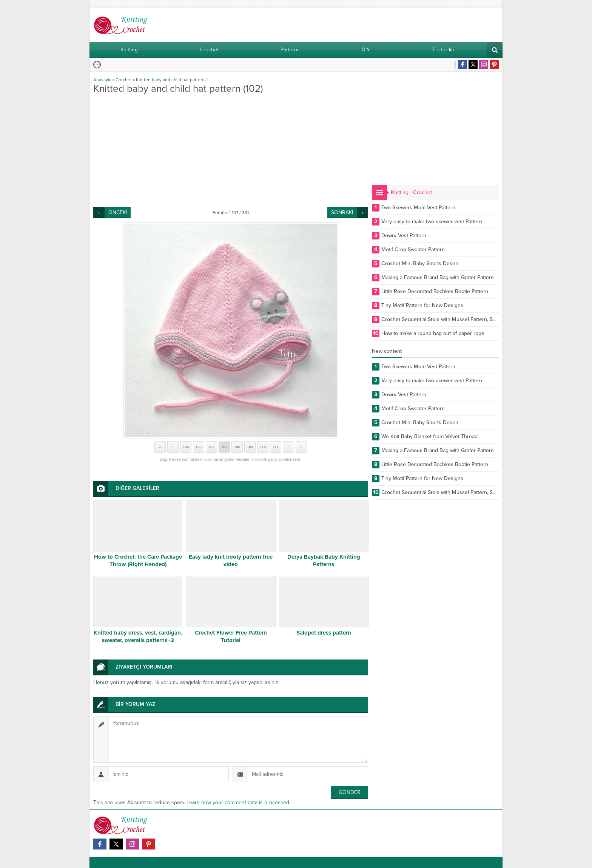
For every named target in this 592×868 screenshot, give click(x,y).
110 (263, 447)
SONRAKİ (342, 212)
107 (224, 447)
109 (250, 447)
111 (275, 447)
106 (212, 447)
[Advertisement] (231, 150)
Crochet (124, 80)
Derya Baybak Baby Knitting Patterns (324, 561)
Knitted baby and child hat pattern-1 (172, 80)
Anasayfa (102, 80)
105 (199, 447)
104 (186, 447)
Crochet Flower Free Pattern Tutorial (231, 636)
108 (237, 447)
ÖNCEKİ (118, 212)
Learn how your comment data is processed (238, 802)
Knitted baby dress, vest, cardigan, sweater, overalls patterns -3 (138, 636)
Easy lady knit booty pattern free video (231, 561)
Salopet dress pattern (324, 633)
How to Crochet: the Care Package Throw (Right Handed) (138, 561)
